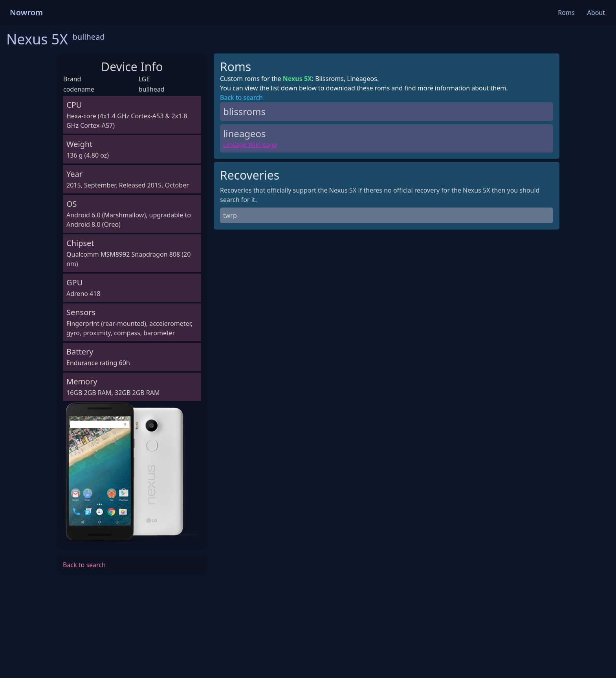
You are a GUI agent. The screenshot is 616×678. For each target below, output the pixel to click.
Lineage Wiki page (250, 145)
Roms (566, 13)
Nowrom (26, 12)
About (596, 13)
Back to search (84, 565)
